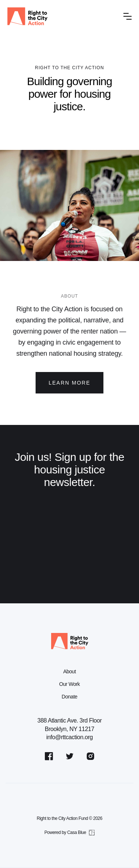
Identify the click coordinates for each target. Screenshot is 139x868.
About (69, 671)
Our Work (70, 684)
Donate (69, 697)
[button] (128, 16)
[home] (63, 16)
